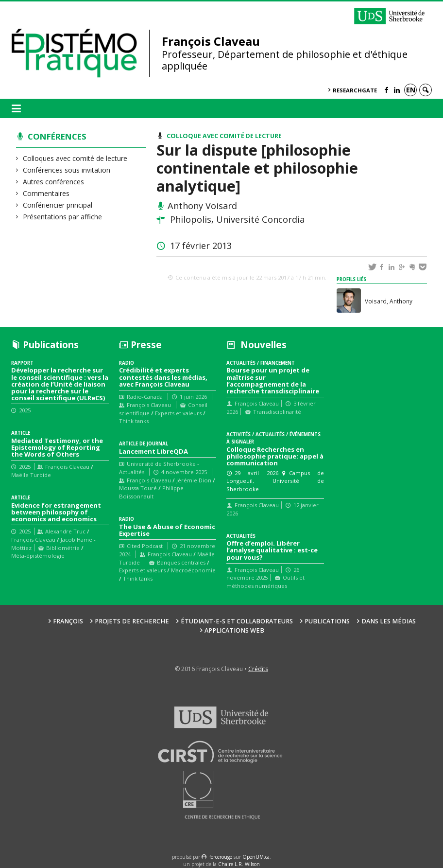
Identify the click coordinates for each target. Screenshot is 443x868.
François (68, 621)
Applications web (234, 630)
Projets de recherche (132, 621)
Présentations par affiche (63, 217)
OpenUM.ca (256, 857)
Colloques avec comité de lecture (75, 158)
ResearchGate (355, 90)
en (411, 90)
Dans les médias (389, 621)
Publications (327, 621)
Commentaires (46, 193)
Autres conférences (54, 182)
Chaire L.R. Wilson (239, 864)
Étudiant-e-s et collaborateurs (237, 621)
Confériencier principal (58, 205)
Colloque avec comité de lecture (224, 136)
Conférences (57, 136)
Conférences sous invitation (67, 170)
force (221, 857)
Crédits (258, 669)
